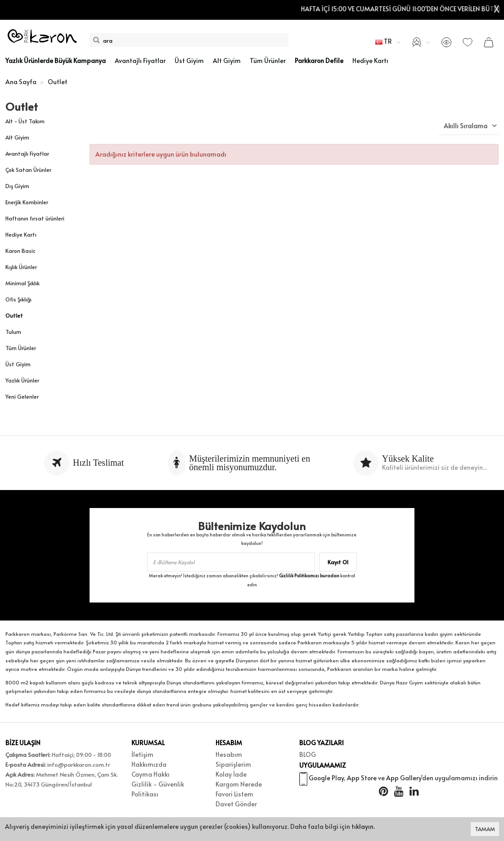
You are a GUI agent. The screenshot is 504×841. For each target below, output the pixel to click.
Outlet (14, 315)
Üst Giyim (18, 364)
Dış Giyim (17, 186)
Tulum (13, 332)
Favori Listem (234, 794)
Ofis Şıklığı (18, 299)
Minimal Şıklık (22, 283)
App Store (362, 779)
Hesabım (229, 754)
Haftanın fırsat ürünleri (35, 218)
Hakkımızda (149, 764)
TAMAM (485, 829)
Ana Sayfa (21, 82)
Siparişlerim (233, 764)
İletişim (142, 754)
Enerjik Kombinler (27, 202)
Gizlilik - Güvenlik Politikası (158, 789)
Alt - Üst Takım (25, 121)
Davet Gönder (236, 804)
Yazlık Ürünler (22, 380)
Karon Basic (20, 251)
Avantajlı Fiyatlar (27, 153)
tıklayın (362, 826)
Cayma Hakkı (151, 774)
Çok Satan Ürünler (28, 170)
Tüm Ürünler (21, 348)
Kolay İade (231, 774)
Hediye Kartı (21, 234)
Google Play (326, 779)
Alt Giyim (17, 137)
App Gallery (404, 779)
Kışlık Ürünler (21, 267)
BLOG (308, 754)
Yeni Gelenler (22, 396)
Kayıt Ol (338, 562)
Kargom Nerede (239, 784)
